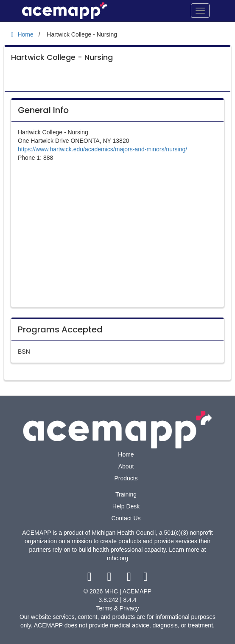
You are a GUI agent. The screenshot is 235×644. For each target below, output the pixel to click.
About (126, 466)
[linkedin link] (146, 579)
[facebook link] (90, 579)
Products (126, 478)
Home (126, 454)
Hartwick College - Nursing (62, 57)
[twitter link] (110, 579)
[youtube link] (130, 579)
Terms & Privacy (117, 608)
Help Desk (126, 506)
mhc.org (118, 558)
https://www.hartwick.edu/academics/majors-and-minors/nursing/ (102, 149)
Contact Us (126, 518)
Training (126, 494)
